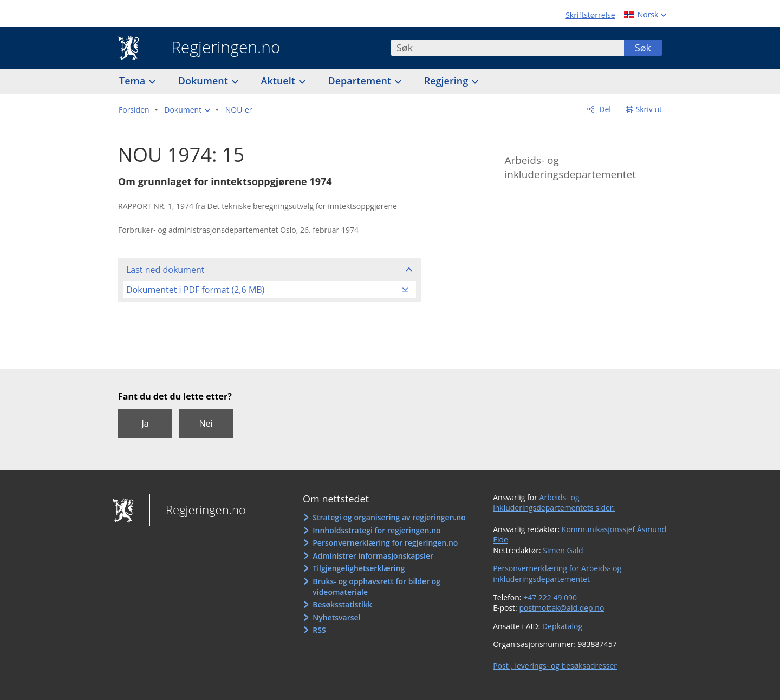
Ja (145, 423)
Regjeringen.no (218, 48)
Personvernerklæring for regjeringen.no (385, 543)
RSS (319, 630)
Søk (643, 48)
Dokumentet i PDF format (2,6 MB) (195, 290)
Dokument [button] (204, 81)
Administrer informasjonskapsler (373, 556)
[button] (187, 110)
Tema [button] (134, 81)
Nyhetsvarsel (336, 617)
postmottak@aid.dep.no (561, 608)
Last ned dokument (165, 270)
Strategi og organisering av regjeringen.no (389, 517)
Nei (206, 423)
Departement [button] (361, 81)
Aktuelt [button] (279, 81)
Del (604, 109)
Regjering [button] (447, 81)
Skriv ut (649, 109)
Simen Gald (563, 550)
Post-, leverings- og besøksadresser (555, 666)
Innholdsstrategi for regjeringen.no (376, 530)
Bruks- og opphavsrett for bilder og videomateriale (376, 587)
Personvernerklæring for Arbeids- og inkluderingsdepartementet (557, 574)
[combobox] (508, 48)
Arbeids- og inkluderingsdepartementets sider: (554, 503)
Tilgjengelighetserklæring (359, 568)
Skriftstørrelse (590, 15)
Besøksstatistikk (342, 604)
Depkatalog (562, 626)
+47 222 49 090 (550, 597)
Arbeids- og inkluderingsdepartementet (570, 168)
